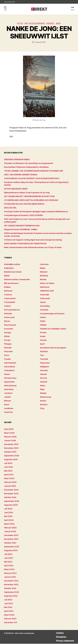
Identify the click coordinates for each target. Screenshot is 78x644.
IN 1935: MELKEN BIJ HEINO (16, 189)
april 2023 (9, 566)
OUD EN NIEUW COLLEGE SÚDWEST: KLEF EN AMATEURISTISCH (32, 179)
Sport (42, 344)
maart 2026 (9, 433)
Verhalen (44, 371)
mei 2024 (8, 517)
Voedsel (43, 382)
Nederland (45, 287)
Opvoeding (45, 306)
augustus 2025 (11, 460)
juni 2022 (8, 604)
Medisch (44, 272)
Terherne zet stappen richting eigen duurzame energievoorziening (33, 240)
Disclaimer (59, 637)
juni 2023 (9, 558)
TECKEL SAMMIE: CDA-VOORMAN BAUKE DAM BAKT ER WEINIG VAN (33, 171)
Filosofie (8, 348)
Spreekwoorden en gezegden (53, 348)
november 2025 (11, 448)
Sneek (43, 337)
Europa (7, 340)
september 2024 (12, 501)
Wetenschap (46, 397)
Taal (42, 356)
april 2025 (9, 475)
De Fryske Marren (12, 310)
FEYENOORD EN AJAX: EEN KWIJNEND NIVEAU (24, 204)
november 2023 (11, 539)
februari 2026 (10, 437)
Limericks (8, 413)
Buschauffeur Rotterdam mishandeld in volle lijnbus (26, 167)
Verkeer (43, 375)
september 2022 (12, 592)
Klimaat (7, 401)
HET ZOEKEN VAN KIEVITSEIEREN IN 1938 (22, 226)
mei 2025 (8, 471)
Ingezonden (9, 382)
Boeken (7, 287)
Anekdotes (9, 268)
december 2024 (11, 490)
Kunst (7, 405)
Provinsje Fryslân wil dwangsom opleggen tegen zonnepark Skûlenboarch (36, 212)
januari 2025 (10, 486)
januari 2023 (10, 577)
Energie (8, 333)
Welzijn (43, 394)
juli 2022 (8, 600)
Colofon (57, 633)
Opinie (43, 303)
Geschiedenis (10, 363)
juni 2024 (9, 513)
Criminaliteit (10, 303)
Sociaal (43, 340)
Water (43, 386)
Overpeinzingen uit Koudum (52, 314)
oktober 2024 (10, 498)
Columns (8, 295)
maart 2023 (9, 570)
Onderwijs (44, 295)
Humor (7, 375)
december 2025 (11, 445)
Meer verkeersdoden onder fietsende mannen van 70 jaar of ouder (33, 248)
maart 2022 (9, 615)
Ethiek (7, 337)
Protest (43, 333)
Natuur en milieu (47, 284)
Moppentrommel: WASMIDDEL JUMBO (21, 230)
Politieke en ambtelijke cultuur (53, 329)
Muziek (43, 280)
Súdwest (51, 24)
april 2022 (9, 611)
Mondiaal (44, 276)
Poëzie (43, 318)
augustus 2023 (11, 551)
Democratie (9, 318)
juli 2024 (8, 509)
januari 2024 (10, 532)
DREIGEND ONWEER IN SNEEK (17, 160)
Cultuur (7, 306)
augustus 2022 (11, 596)
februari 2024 (10, 528)
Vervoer (43, 378)
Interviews (9, 390)
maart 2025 (9, 479)
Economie (8, 329)
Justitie (7, 397)
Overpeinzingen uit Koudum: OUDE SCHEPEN (23, 216)
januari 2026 (10, 441)
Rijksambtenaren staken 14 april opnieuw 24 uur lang (27, 193)
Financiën (8, 352)
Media (43, 268)
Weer (60, 24)
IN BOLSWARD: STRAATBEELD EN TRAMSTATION (25, 244)
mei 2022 (8, 608)
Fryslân (7, 359)
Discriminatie (10, 325)
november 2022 (11, 585)
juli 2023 (8, 555)
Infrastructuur (10, 378)
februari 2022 (10, 619)
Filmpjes (8, 344)
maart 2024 (9, 524)
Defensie (8, 314)
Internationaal (10, 386)
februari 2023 (10, 573)
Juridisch (8, 394)
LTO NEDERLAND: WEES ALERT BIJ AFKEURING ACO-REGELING (31, 200)
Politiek (43, 325)
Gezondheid (9, 367)
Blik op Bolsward (11, 284)
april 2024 (9, 520)
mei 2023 (8, 562)
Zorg (42, 409)
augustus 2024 (11, 505)
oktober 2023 (10, 543)
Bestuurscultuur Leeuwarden (17, 280)
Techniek (44, 359)
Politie (43, 322)
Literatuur (44, 265)
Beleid (7, 276)
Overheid (44, 310)
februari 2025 (10, 482)
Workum (44, 405)
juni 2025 (9, 467)
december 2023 (11, 536)
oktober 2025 (10, 452)
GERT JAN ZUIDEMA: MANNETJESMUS (21, 175)
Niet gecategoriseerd (35, 24)
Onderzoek (45, 299)
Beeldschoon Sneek (13, 272)
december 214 (11, 623)
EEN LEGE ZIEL (10, 208)
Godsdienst (9, 371)
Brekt (12, 633)
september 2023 (12, 547)
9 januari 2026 (40, 43)
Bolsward (8, 291)
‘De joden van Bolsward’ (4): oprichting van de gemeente (28, 164)
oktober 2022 (10, 589)
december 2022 (11, 581)
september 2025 (12, 456)
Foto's (19, 24)
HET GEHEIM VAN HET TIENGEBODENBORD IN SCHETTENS (29, 197)
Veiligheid (44, 367)
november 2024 (11, 494)
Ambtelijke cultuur (12, 265)
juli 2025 (8, 464)
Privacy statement (63, 641)
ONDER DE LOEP (47, 291)
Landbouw (9, 409)
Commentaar (10, 299)
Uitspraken (45, 363)
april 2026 (9, 429)
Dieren (7, 322)
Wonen (43, 401)
